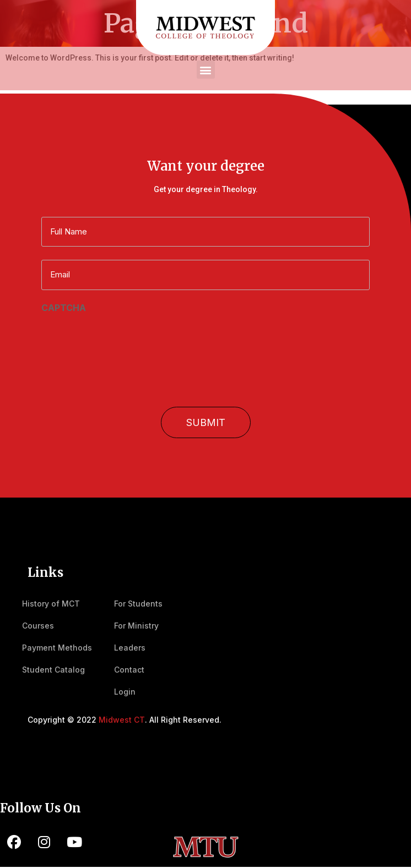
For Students (138, 604)
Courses (38, 626)
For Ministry (136, 626)
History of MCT (51, 604)
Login (125, 692)
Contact (129, 670)
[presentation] (125, 338)
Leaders (130, 648)
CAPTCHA (64, 308)
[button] (206, 70)
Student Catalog (53, 670)
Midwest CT (122, 720)
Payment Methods (57, 648)
